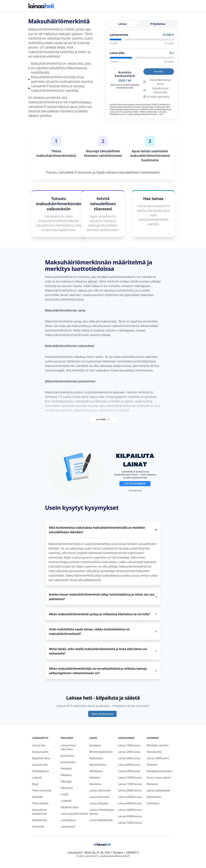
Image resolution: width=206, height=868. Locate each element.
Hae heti (159, 71)
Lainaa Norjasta (99, 803)
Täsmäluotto (154, 752)
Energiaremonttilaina (159, 771)
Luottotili (66, 801)
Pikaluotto (67, 788)
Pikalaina (66, 775)
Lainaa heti (39, 745)
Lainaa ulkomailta (100, 790)
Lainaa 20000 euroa (130, 790)
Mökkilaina (96, 771)
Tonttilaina (153, 803)
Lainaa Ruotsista (99, 797)
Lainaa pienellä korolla (74, 814)
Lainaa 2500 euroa (158, 758)
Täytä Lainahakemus (102, 714)
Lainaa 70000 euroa (130, 823)
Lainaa (122, 24)
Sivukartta (38, 827)
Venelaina (95, 784)
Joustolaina (67, 756)
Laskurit (37, 778)
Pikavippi (66, 781)
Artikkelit (38, 797)
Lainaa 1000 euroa (129, 745)
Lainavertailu (40, 765)
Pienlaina (66, 769)
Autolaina (95, 745)
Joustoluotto (68, 762)
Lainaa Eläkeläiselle (101, 820)
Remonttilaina (98, 765)
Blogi (35, 784)
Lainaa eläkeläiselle (158, 790)
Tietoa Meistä (40, 803)
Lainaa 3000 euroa (129, 758)
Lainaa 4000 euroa (129, 765)
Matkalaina (96, 758)
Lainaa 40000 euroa (130, 803)
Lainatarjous (68, 820)
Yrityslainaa (158, 24)
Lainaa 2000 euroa (129, 752)
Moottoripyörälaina (101, 752)
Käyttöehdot (40, 820)
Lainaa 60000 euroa (130, 816)
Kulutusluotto (40, 752)
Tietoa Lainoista (42, 790)
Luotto (65, 794)
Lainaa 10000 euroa (130, 778)
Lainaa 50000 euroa (130, 810)
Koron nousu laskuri (159, 778)
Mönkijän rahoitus (158, 745)
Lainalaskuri (68, 827)
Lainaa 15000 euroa (130, 784)
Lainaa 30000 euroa (130, 797)
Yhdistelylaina (40, 771)
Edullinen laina (70, 807)
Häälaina (95, 778)
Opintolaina (154, 797)
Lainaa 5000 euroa (129, 771)
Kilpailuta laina (41, 758)
